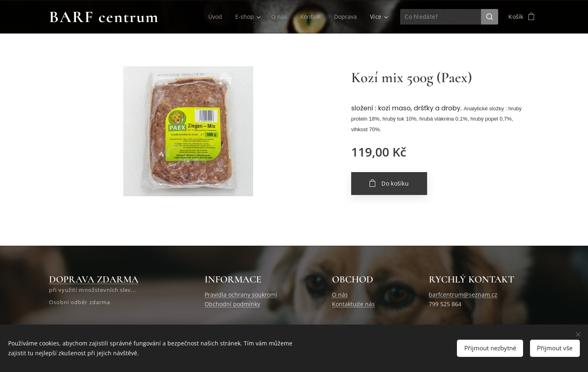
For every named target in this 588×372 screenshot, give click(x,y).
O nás (340, 295)
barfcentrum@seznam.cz (463, 295)
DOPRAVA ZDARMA (94, 279)
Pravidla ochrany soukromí (241, 295)
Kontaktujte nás (353, 304)
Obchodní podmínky (232, 304)
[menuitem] (214, 17)
